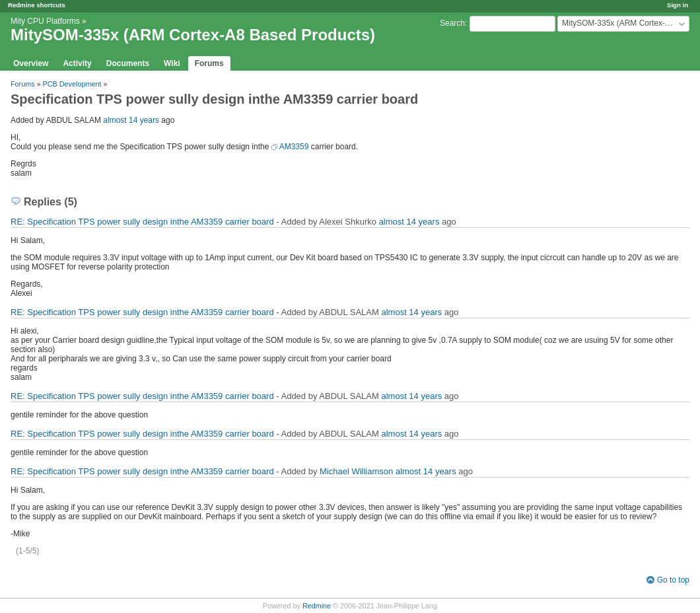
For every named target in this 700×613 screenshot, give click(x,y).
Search (452, 23)
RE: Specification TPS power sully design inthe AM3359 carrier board (142, 222)
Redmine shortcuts (37, 5)
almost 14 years (131, 120)
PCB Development (72, 84)
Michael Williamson (356, 471)
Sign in (678, 5)
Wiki (172, 63)
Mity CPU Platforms (45, 21)
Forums (209, 63)
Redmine (317, 606)
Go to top (673, 580)
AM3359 (294, 147)
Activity (77, 63)
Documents (128, 63)
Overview (31, 63)
